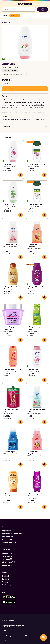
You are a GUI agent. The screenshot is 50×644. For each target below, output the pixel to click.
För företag (7, 585)
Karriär (6, 579)
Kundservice (7, 553)
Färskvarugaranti (9, 542)
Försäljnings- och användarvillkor (15, 636)
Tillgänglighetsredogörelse (13, 626)
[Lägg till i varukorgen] (21, 175)
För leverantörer (9, 556)
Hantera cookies (9, 641)
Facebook (7, 559)
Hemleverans (7, 539)
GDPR (4, 631)
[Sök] (4, 9)
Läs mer (5, 116)
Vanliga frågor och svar (12, 534)
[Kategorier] (4, 4)
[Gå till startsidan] (25, 4)
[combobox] (20, 9)
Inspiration (6, 531)
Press (5, 582)
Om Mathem (7, 576)
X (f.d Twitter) (8, 562)
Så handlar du (7, 536)
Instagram (7, 565)
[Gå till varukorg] (43, 9)
